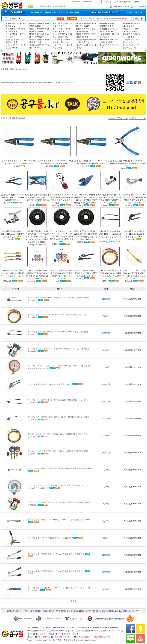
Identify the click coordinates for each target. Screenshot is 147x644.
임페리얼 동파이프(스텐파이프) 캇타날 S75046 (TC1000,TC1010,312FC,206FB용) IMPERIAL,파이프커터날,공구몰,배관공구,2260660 (37, 237)
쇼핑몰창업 (80, 611)
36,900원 (128, 281)
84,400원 (104, 281)
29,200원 (104, 205)
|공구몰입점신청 (104, 611)
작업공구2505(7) (24, 82)
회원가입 (108, 2)
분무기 (100, 18)
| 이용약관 (135, 611)
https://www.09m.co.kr (87, 640)
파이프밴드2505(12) (70, 82)
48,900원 (80, 205)
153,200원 (55, 281)
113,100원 (10, 239)
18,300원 (17, 166)
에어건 (106, 18)
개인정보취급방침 (32, 611)
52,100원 (80, 279)
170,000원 (104, 242)
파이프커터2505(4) (53, 82)
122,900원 (31, 281)
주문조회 (116, 2)
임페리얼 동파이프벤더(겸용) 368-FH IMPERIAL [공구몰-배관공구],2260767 (134, 234)
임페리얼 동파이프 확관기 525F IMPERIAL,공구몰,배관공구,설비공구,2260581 (13, 234)
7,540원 (55, 244)
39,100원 (31, 205)
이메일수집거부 (48, 611)
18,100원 (49, 166)
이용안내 (20, 611)
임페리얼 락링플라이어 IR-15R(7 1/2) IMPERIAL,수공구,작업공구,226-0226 (13, 197)
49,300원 (55, 205)
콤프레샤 (93, 18)
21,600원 (122, 169)
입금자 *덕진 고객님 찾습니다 (52, 6)
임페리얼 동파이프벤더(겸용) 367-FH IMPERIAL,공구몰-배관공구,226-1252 (86, 273)
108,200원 (7, 281)
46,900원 (131, 239)
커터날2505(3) (38, 82)
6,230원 (80, 242)
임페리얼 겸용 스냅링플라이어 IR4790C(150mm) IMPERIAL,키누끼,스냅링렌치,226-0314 (128, 163)
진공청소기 (114, 18)
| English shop (117, 611)
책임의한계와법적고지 (65, 611)
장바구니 (139, 2)
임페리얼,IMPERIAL (18, 69)
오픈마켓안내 (91, 611)
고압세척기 (84, 18)
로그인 (100, 2)
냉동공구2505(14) (9, 82)
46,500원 (7, 203)
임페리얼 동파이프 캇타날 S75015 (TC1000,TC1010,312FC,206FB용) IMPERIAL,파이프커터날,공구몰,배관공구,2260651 (61, 236)
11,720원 (31, 245)
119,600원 (128, 205)
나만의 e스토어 (127, 2)
